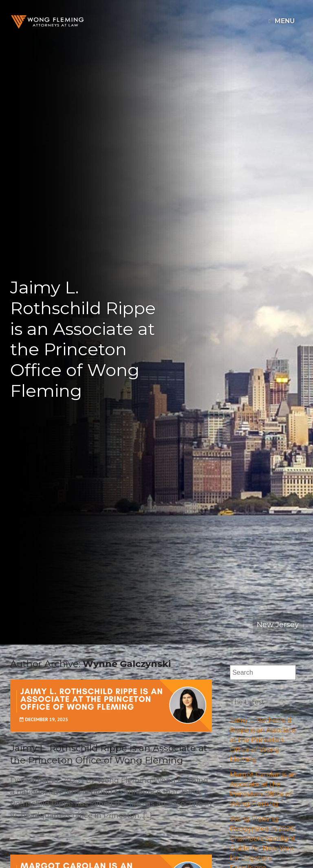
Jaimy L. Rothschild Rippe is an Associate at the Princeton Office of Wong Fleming (263, 740)
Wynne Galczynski (127, 664)
